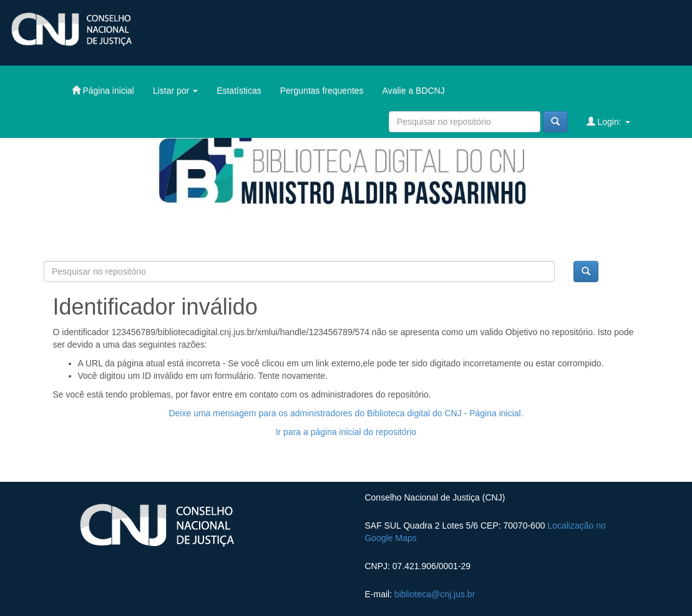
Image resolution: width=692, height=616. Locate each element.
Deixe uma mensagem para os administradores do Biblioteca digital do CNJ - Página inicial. (346, 413)
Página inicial (103, 90)
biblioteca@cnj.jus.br (435, 594)
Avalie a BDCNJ (414, 90)
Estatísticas (239, 90)
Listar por (175, 90)
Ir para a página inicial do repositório (346, 432)
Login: (608, 121)
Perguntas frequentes (322, 90)
